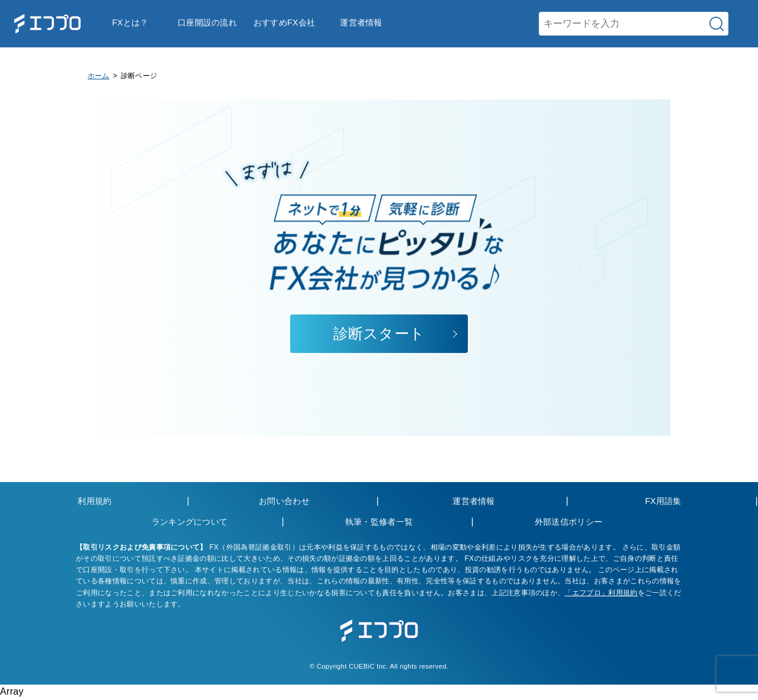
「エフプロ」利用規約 (601, 593)
